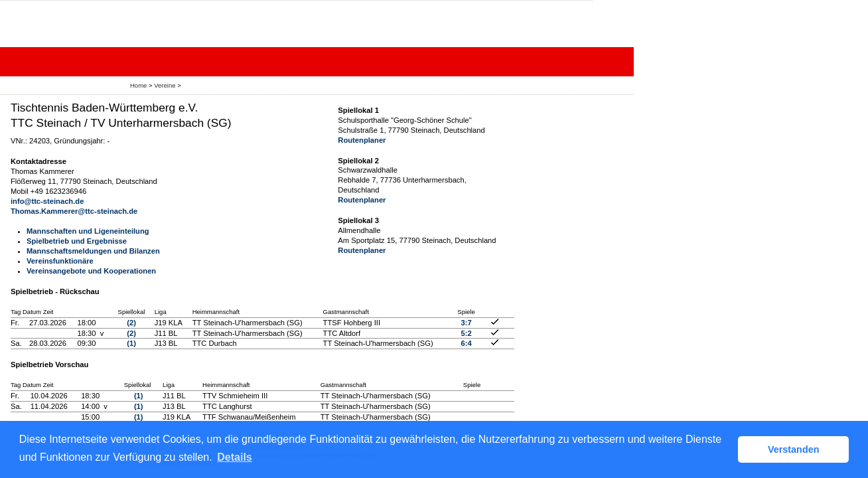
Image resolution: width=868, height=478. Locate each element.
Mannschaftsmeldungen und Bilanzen (93, 251)
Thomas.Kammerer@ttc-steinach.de (74, 211)
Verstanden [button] (794, 449)
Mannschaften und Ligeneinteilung (88, 231)
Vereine (165, 85)
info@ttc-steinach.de (47, 201)
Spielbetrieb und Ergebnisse (77, 241)
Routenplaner (362, 140)
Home (138, 85)
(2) (131, 323)
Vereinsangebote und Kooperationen (91, 271)
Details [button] (234, 457)
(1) (131, 343)
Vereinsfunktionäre (60, 261)
